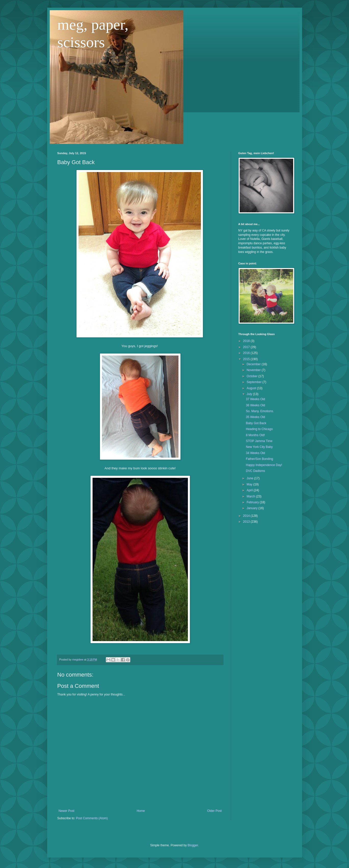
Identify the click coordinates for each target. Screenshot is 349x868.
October (252, 376)
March (251, 496)
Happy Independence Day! (264, 465)
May (250, 484)
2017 (247, 347)
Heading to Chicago (259, 429)
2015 (247, 359)
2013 (247, 522)
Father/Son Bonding (259, 459)
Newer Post (67, 811)
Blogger (193, 845)
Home (141, 811)
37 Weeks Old (255, 399)
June (250, 478)
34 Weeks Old (255, 453)
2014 (247, 516)
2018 (247, 341)
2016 (247, 353)
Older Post (215, 811)
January (252, 508)
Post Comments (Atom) (92, 818)
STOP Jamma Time (259, 441)
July (250, 394)
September (254, 382)
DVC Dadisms (255, 471)
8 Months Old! (255, 435)
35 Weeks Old (255, 417)
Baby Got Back (256, 423)
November (254, 370)
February (253, 502)
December (254, 364)
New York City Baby (259, 447)
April (250, 490)
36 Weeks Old (255, 405)
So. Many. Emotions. (260, 411)
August (252, 388)
